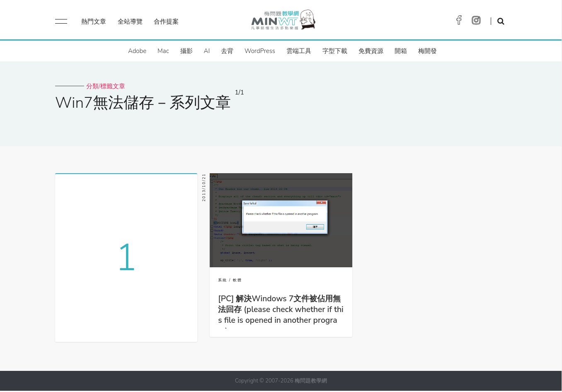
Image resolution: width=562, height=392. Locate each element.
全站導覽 (130, 22)
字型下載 (335, 51)
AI (207, 51)
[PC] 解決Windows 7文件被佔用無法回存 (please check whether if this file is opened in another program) (281, 315)
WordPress (260, 51)
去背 (227, 51)
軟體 (237, 280)
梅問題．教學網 (283, 22)
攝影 (187, 51)
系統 (223, 280)
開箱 (401, 51)
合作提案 (166, 22)
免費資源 (371, 51)
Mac (163, 51)
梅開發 (428, 51)
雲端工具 (299, 51)
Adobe (137, 51)
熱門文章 (94, 22)
